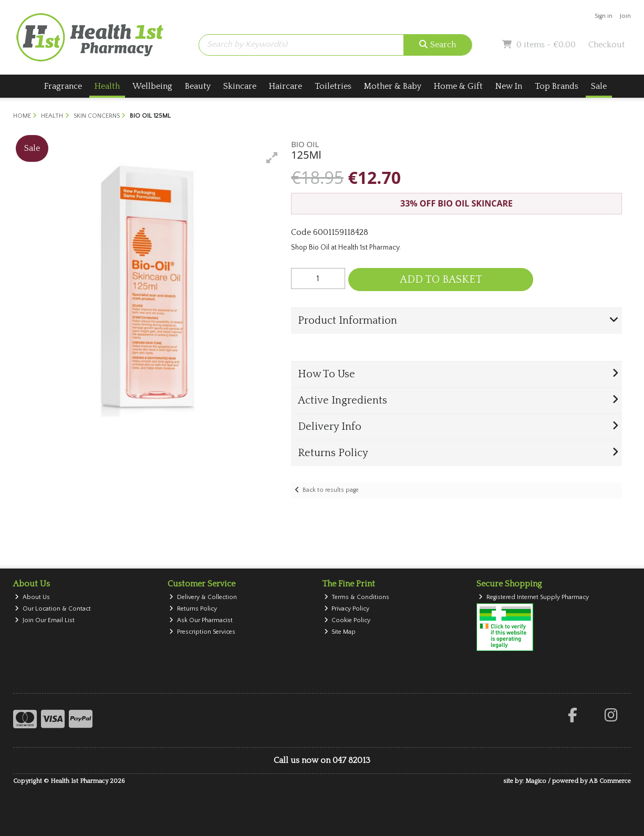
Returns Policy (193, 609)
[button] (272, 158)
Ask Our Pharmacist (201, 620)
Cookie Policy (347, 620)
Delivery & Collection (203, 597)
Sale (599, 86)
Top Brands (557, 86)
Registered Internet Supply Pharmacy (534, 597)
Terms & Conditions (357, 597)
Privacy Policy (347, 609)
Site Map (340, 632)
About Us (32, 597)
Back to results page (331, 490)
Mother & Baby (393, 86)
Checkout (607, 45)
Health (107, 86)
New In (509, 86)
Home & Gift (458, 86)
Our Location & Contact (53, 609)
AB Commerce (610, 781)
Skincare (240, 86)
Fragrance (63, 86)
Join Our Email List (45, 620)
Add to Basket (441, 280)
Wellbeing (152, 86)
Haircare (285, 86)
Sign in (604, 16)
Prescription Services (202, 632)
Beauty (198, 86)
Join (625, 16)
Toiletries (333, 86)
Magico (536, 781)
